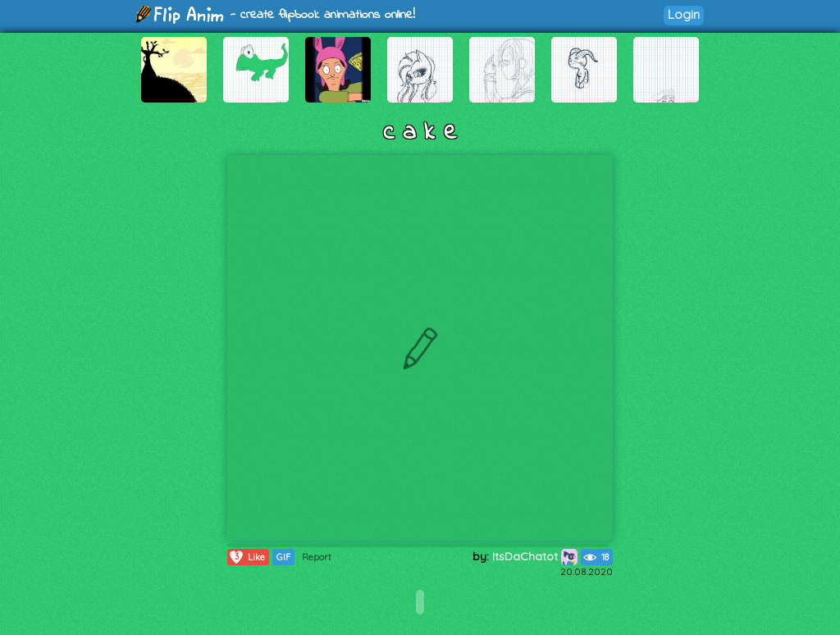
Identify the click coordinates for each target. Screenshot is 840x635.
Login (684, 14)
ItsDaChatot (535, 556)
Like (247, 557)
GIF (283, 557)
